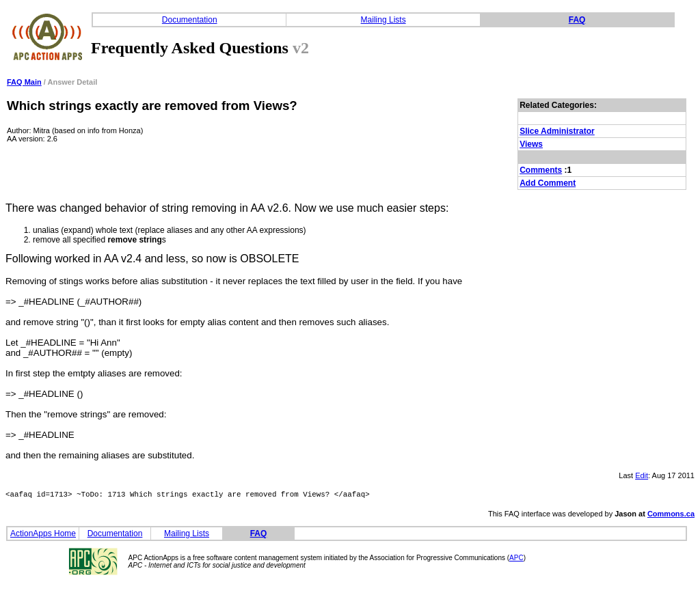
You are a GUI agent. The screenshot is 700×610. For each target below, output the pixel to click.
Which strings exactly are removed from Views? (152, 106)
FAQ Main (24, 82)
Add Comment (548, 183)
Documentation (190, 20)
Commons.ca (671, 516)
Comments (541, 170)
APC (516, 560)
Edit (642, 475)
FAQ (577, 20)
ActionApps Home (43, 536)
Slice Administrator (557, 131)
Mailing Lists (383, 20)
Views (531, 144)
